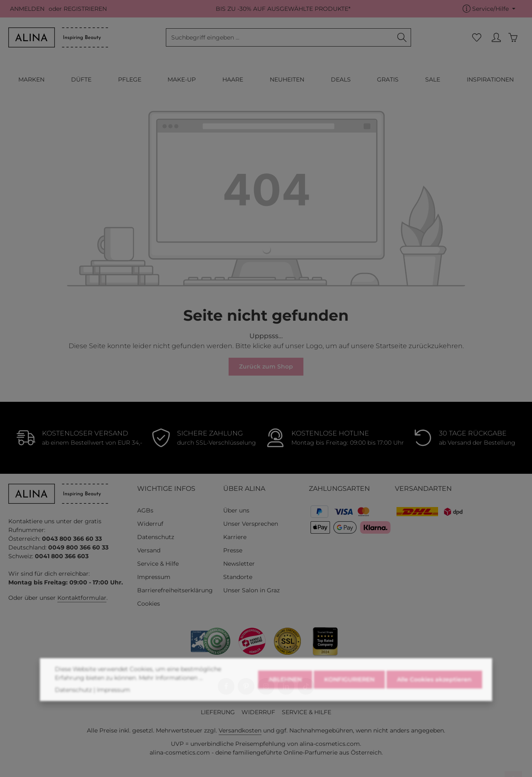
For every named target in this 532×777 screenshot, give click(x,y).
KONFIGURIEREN (349, 705)
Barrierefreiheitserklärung (175, 590)
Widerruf (150, 524)
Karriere (235, 537)
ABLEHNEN (285, 705)
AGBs (145, 510)
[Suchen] (402, 37)
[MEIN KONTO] (496, 38)
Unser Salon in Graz (251, 590)
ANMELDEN (27, 9)
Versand (149, 550)
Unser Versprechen (251, 524)
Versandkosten (240, 730)
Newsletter (239, 564)
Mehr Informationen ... (171, 703)
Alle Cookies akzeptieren (434, 705)
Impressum (154, 577)
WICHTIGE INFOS (166, 489)
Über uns (236, 510)
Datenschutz (156, 537)
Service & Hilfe (158, 564)
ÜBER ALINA (244, 489)
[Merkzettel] (477, 38)
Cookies (149, 604)
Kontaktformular (82, 598)
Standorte (238, 577)
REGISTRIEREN (85, 9)
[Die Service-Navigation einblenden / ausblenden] (489, 9)
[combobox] (280, 37)
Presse (233, 550)
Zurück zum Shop (266, 366)
